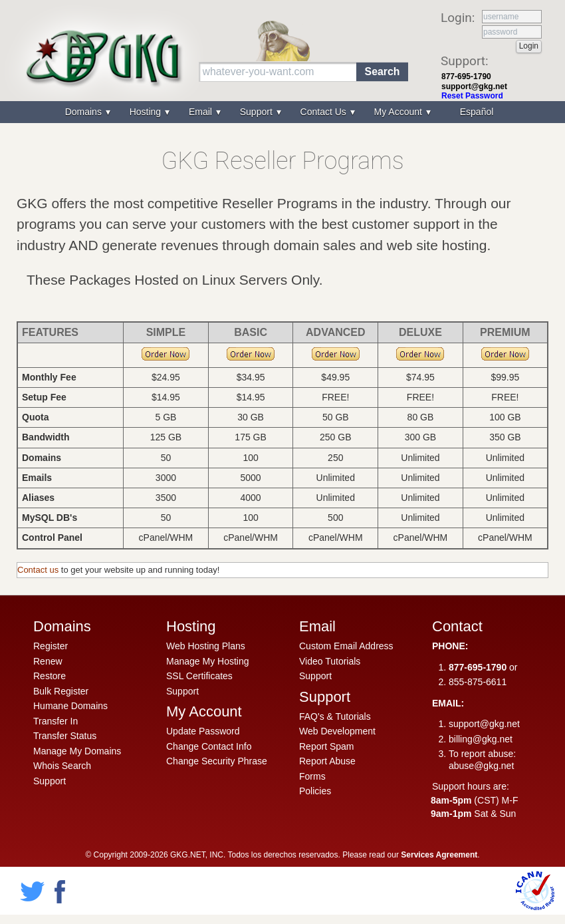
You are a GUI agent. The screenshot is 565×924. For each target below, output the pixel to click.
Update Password (203, 731)
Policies (315, 791)
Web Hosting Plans (206, 646)
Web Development (337, 731)
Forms (312, 776)
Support (50, 781)
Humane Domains (70, 706)
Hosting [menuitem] (147, 112)
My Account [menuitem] (399, 112)
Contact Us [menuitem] (325, 112)
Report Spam (326, 746)
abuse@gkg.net (481, 766)
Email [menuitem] (202, 112)
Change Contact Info (209, 746)
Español (477, 112)
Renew (48, 661)
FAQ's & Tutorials (335, 716)
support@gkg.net (474, 86)
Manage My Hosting (208, 661)
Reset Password (472, 96)
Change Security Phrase (217, 761)
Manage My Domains (77, 751)
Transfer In (56, 721)
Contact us (38, 570)
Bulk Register (61, 691)
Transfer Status (65, 736)
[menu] (282, 112)
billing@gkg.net (481, 739)
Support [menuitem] (258, 112)
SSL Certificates (199, 676)
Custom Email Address (346, 646)
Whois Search (62, 766)
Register (51, 646)
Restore (50, 676)
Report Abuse (327, 761)
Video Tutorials (330, 661)
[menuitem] (475, 112)
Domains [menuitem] (85, 112)
